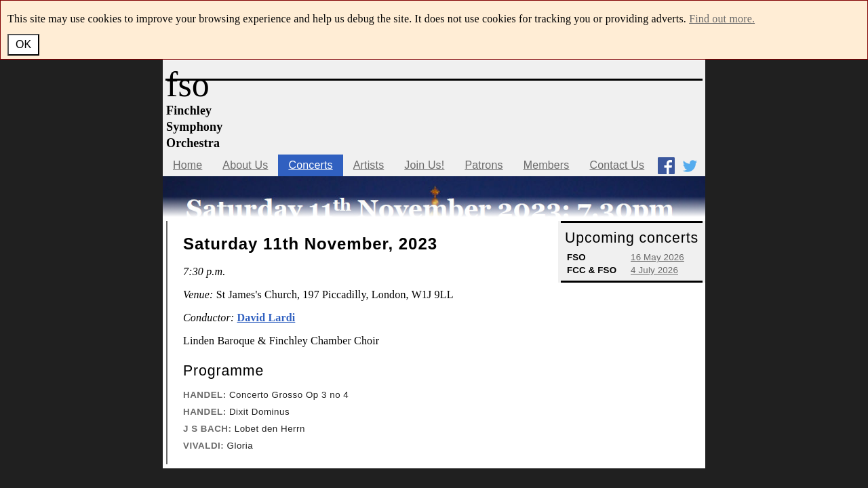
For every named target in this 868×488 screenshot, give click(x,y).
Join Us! (424, 165)
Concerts (310, 165)
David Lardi (267, 318)
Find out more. (722, 19)
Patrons (484, 165)
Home (188, 165)
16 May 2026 (657, 257)
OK (23, 44)
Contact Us (617, 165)
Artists (369, 165)
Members (547, 165)
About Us (245, 165)
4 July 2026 (654, 270)
